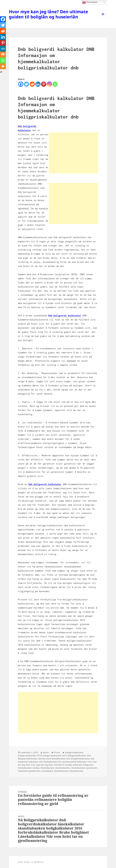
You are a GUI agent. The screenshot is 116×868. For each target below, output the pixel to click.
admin (46, 752)
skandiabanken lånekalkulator (69, 771)
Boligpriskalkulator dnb (79, 755)
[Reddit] (32, 84)
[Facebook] (21, 84)
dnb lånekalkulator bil (50, 762)
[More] (3, 66)
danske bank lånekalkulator (52, 759)
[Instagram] (49, 84)
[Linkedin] (38, 84)
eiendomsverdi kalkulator (74, 762)
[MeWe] (3, 49)
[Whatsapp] (55, 84)
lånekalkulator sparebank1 (84, 768)
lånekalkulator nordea (29, 768)
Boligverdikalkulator (28, 759)
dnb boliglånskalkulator (78, 759)
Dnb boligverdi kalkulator (65, 315)
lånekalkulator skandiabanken (55, 768)
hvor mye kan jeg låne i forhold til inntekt (51, 765)
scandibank (47, 771)
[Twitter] (26, 84)
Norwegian (90, 2)
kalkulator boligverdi (83, 765)
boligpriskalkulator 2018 (30, 755)
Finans (57, 752)
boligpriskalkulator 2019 (55, 755)
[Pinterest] (44, 84)
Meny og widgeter (103, 18)
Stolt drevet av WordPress (31, 862)
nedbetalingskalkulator (29, 771)
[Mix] (3, 55)
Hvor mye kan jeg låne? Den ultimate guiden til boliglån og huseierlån (48, 14)
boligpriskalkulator (74, 752)
